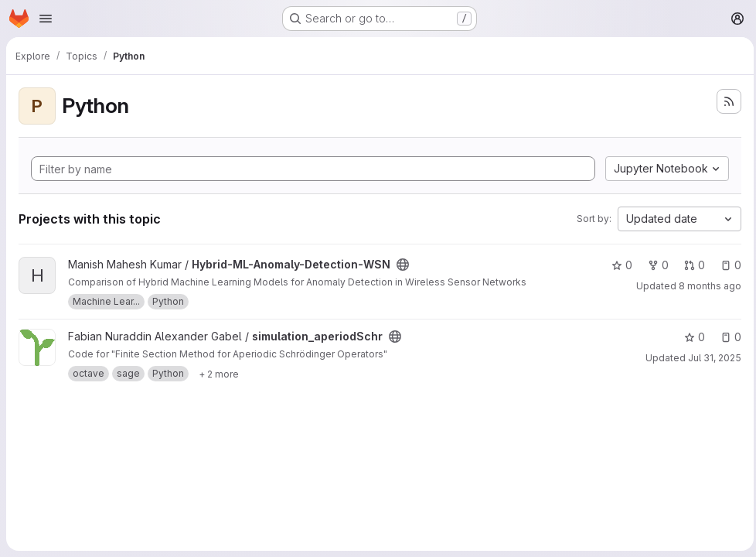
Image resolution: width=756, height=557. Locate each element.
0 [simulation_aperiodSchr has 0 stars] (691, 337)
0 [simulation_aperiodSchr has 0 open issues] (727, 337)
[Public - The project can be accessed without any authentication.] (403, 265)
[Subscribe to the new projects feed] (725, 101)
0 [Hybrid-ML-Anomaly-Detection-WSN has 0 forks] (654, 265)
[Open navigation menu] (46, 19)
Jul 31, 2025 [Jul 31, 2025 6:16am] (711, 358)
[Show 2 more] (219, 374)
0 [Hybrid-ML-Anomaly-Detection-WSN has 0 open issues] (727, 265)
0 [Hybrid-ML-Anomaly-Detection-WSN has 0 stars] (618, 265)
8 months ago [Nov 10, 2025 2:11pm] (706, 286)
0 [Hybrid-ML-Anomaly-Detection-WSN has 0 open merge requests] (691, 265)
